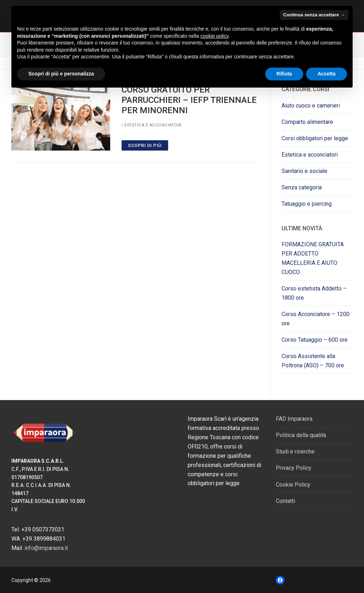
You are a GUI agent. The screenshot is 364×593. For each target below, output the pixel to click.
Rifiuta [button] (284, 74)
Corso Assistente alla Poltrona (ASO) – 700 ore (313, 361)
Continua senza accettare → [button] (314, 15)
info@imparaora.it (46, 548)
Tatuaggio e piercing (307, 204)
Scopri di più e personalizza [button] (61, 74)
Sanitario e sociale (304, 171)
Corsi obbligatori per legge (315, 138)
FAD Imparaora (294, 419)
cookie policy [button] (215, 36)
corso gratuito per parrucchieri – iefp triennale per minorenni (189, 100)
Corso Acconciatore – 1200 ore (315, 319)
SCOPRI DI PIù (145, 145)
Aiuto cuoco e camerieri (311, 106)
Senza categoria (302, 187)
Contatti (285, 501)
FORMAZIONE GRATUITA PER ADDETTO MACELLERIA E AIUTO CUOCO (313, 258)
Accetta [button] (326, 74)
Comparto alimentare (307, 122)
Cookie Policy (293, 485)
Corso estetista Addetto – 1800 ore (314, 293)
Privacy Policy (294, 468)
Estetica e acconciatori (152, 125)
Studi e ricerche (295, 452)
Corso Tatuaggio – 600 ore (315, 340)
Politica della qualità (301, 435)
